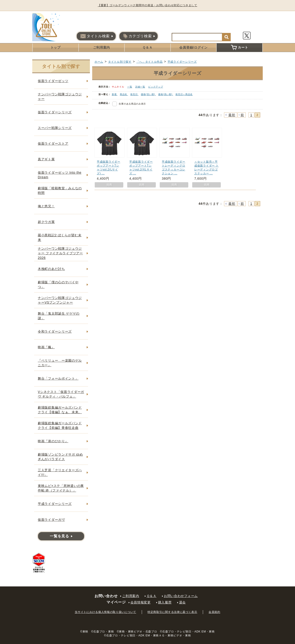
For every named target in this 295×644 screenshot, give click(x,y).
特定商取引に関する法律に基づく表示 (172, 612)
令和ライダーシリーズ (55, 331)
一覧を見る (59, 536)
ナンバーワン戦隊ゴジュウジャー (60, 97)
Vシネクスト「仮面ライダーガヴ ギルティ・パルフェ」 (61, 394)
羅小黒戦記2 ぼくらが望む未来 (60, 237)
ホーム (99, 62)
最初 (232, 115)
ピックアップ (156, 87)
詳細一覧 (140, 87)
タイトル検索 (95, 36)
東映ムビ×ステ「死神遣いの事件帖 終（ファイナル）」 (61, 488)
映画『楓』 (46, 347)
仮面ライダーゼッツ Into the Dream (60, 175)
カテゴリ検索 (137, 36)
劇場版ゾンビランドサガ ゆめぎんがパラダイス (60, 457)
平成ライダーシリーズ (182, 62)
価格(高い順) (166, 94)
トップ (56, 47)
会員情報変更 (141, 602)
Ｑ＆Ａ (147, 47)
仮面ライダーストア (53, 143)
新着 (115, 94)
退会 (182, 602)
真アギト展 (46, 159)
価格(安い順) (148, 94)
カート (239, 47)
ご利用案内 (102, 47)
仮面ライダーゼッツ (53, 81)
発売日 (134, 94)
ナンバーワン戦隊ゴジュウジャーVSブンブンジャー (60, 300)
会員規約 (214, 612)
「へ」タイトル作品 (150, 62)
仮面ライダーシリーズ (55, 112)
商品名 (124, 94)
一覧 (130, 87)
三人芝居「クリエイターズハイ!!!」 (60, 472)
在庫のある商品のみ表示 (132, 104)
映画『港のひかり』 (53, 441)
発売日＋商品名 (184, 94)
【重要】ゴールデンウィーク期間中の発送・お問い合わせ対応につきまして (147, 5)
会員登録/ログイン (193, 47)
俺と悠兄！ (46, 206)
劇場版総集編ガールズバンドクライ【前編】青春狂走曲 (60, 425)
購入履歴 (165, 602)
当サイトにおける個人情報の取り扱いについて (105, 612)
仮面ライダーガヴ (51, 520)
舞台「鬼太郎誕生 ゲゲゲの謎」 (59, 316)
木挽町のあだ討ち (51, 269)
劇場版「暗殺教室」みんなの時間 (60, 190)
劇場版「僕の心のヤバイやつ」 (58, 284)
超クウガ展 (46, 222)
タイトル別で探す (120, 62)
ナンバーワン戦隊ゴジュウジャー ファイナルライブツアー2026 (60, 253)
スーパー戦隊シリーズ (55, 128)
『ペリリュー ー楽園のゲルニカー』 (60, 363)
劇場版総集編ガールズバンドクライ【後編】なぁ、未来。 (60, 410)
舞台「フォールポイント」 (58, 378)
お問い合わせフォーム (181, 596)
